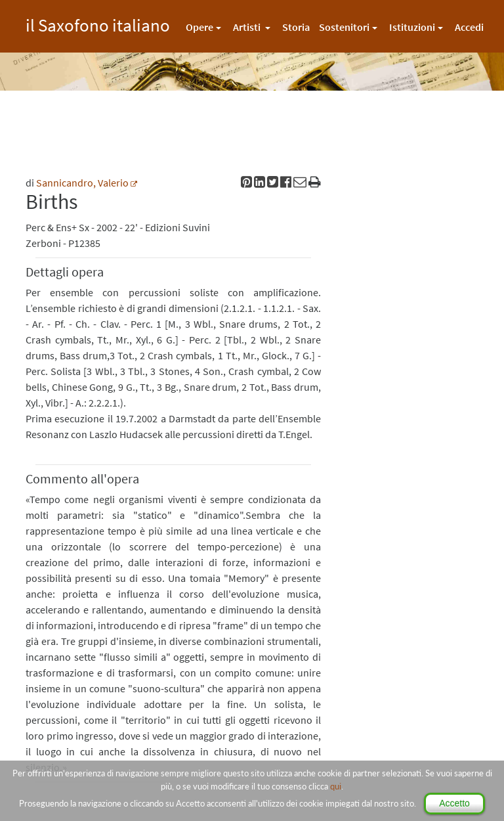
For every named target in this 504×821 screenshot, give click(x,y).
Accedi (469, 27)
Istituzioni (412, 27)
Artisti (248, 27)
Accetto (454, 803)
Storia (296, 27)
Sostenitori (344, 27)
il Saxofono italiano (98, 23)
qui (336, 786)
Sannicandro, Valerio (82, 183)
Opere (199, 27)
